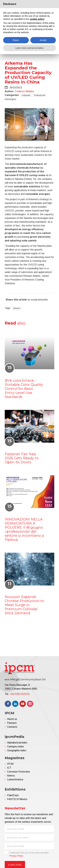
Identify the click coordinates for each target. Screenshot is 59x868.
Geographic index (17, 750)
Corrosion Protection (18, 772)
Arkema (17, 308)
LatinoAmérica (15, 779)
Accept (43, 40)
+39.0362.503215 (20, 694)
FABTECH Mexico (17, 799)
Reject (16, 40)
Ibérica (11, 776)
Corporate (26, 95)
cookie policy (37, 19)
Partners (12, 723)
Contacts (12, 727)
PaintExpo (13, 795)
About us (12, 719)
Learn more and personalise (29, 48)
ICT (9, 768)
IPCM (10, 764)
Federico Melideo (25, 91)
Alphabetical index (17, 743)
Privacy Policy (16, 856)
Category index (15, 747)
